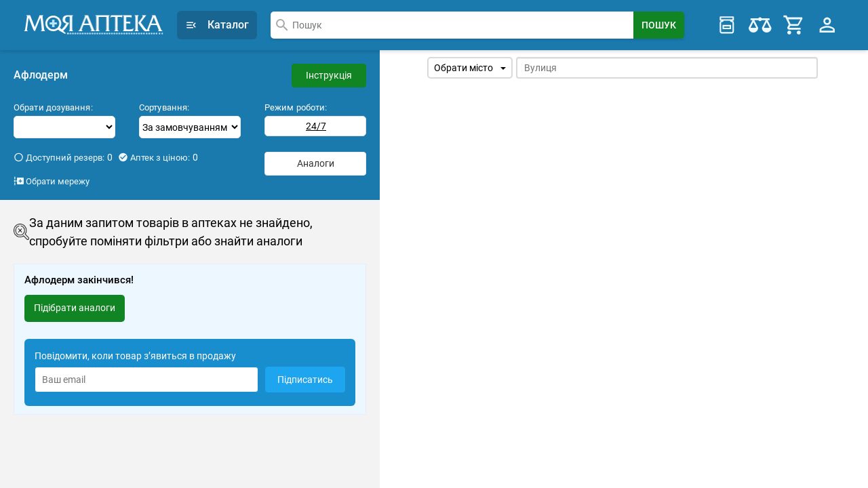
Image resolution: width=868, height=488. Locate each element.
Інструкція (329, 75)
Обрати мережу (52, 181)
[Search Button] (659, 25)
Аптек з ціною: (158, 157)
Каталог (217, 25)
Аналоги (316, 163)
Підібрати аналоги (75, 308)
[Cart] (794, 25)
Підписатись (305, 380)
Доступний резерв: (63, 157)
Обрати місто (470, 68)
